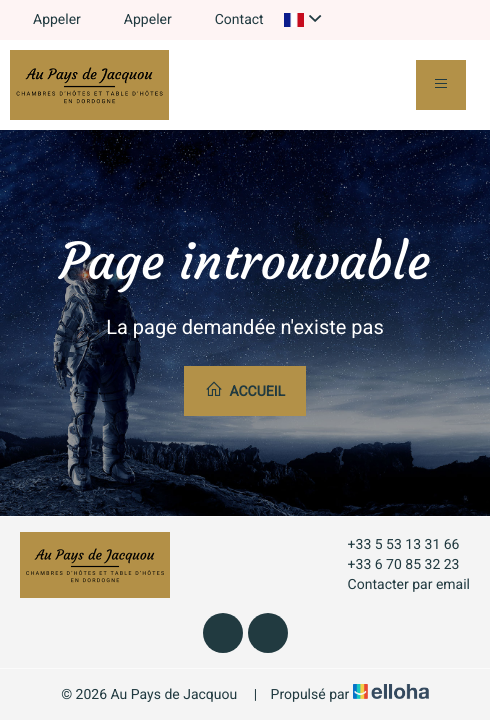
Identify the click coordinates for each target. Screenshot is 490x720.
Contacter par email (397, 585)
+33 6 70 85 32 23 (392, 565)
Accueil (245, 390)
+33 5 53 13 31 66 (392, 545)
